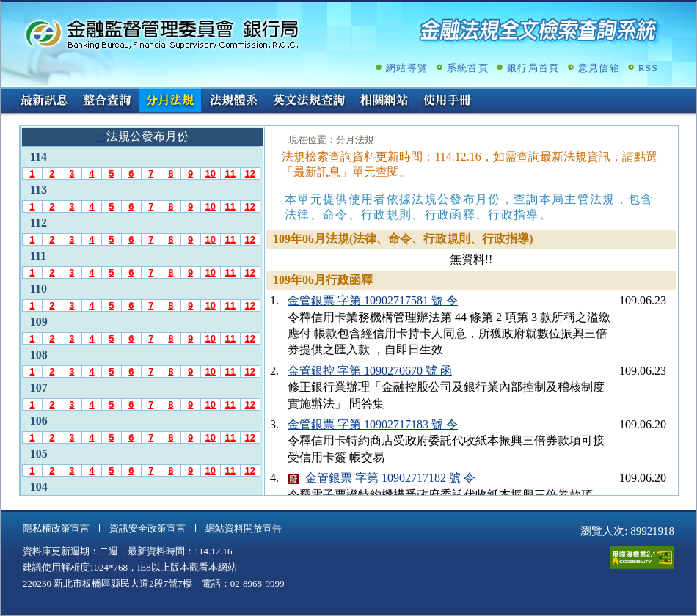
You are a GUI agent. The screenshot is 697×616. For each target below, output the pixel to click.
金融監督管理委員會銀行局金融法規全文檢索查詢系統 (162, 33)
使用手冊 (448, 101)
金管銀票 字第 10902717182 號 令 (390, 478)
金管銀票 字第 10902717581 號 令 (373, 300)
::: (6, 93)
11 (230, 173)
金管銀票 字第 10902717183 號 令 (373, 424)
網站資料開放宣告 (244, 528)
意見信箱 (599, 68)
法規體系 (233, 101)
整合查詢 (107, 101)
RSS (648, 68)
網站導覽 (407, 68)
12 (249, 173)
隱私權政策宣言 (56, 528)
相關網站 (384, 101)
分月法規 (170, 101)
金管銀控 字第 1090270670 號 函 (370, 371)
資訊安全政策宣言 (147, 528)
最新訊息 (44, 101)
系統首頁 (468, 68)
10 (210, 173)
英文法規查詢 (309, 101)
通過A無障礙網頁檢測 (642, 558)
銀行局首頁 (533, 68)
